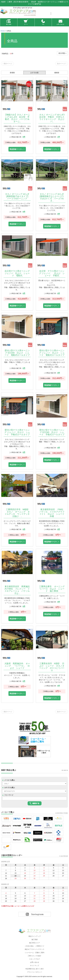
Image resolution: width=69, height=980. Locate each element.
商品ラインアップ (35, 936)
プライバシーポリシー (35, 972)
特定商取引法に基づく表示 (35, 969)
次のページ (62, 64)
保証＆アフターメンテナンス (34, 949)
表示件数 (62, 53)
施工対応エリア (34, 943)
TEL (43, 22)
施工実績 (9, 22)
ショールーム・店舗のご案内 (34, 953)
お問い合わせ (60, 22)
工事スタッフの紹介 (34, 956)
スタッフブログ (34, 959)
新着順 (12, 73)
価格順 (57, 73)
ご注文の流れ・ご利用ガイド (34, 946)
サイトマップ (35, 966)
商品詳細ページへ (16, 149)
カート (26, 22)
